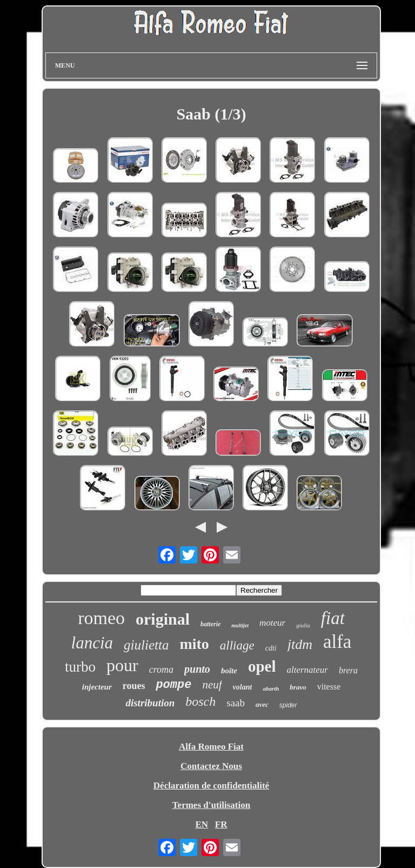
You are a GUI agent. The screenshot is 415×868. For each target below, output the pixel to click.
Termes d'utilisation (211, 805)
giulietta (146, 645)
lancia (92, 643)
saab (236, 703)
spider (288, 705)
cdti (271, 648)
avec (262, 704)
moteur (272, 623)
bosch (200, 701)
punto (197, 669)
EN (202, 824)
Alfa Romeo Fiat (211, 747)
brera (348, 670)
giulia (303, 625)
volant (243, 687)
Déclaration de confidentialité (211, 786)
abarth (271, 688)
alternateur (307, 670)
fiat (333, 618)
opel (262, 666)
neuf (212, 685)
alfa (337, 642)
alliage (237, 645)
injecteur (97, 687)
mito (194, 644)
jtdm (300, 644)
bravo (298, 687)
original (163, 619)
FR (221, 824)
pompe (173, 685)
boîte (229, 671)
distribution (150, 703)
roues (134, 686)
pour (122, 665)
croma (161, 670)
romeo (101, 618)
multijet (240, 625)
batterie (210, 624)
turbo (80, 667)
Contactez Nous (211, 766)
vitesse (329, 687)
